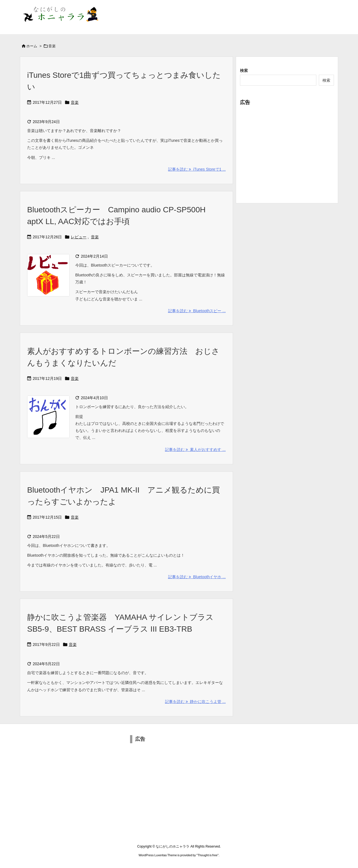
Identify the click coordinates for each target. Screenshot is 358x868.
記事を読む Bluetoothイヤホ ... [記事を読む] (197, 577)
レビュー (79, 237)
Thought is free (207, 855)
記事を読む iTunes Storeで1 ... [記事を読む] (197, 169)
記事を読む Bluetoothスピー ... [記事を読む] (197, 311)
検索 (244, 70)
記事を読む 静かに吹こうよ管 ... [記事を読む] (195, 702)
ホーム (32, 46)
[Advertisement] (287, 152)
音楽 (75, 102)
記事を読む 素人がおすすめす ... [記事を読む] (195, 450)
